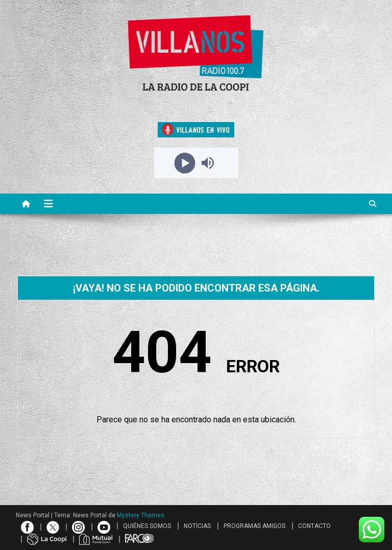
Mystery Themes (141, 515)
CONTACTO (314, 526)
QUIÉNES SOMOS (147, 526)
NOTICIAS (197, 526)
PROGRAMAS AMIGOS (254, 526)
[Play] (185, 163)
